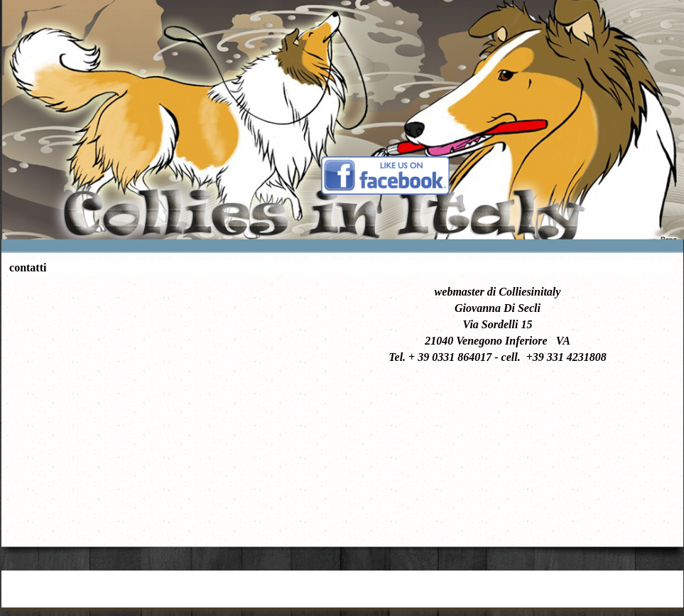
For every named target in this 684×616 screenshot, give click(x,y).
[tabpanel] (498, 324)
